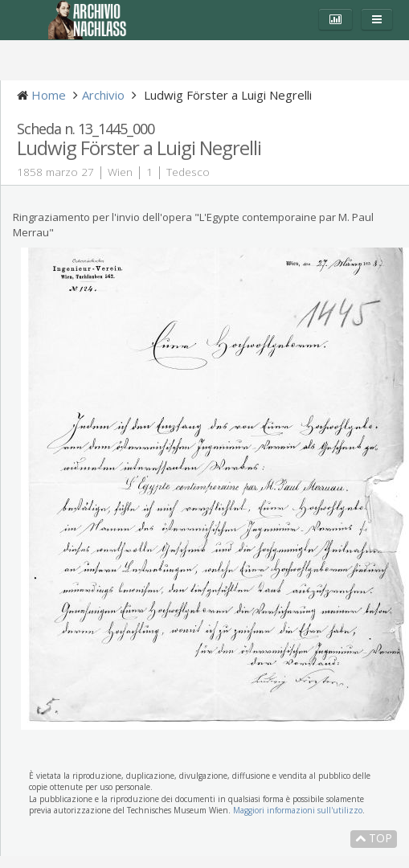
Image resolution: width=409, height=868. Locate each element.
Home (49, 95)
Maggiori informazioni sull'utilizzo (298, 810)
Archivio (103, 95)
